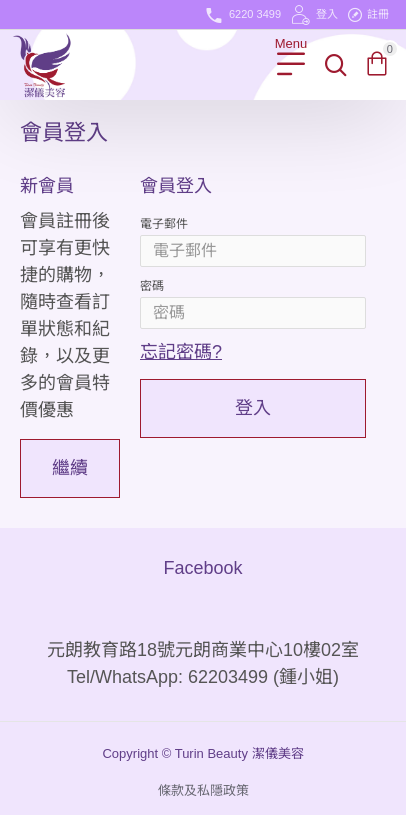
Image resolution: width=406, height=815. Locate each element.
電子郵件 (164, 224)
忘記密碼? (181, 352)
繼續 (70, 468)
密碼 (152, 286)
